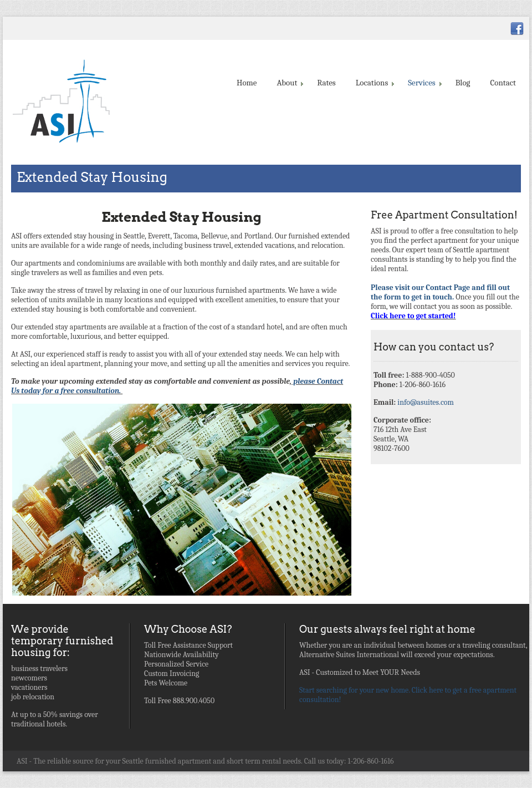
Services (424, 83)
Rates (326, 83)
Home (247, 83)
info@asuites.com (426, 402)
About (289, 83)
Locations (374, 83)
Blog (463, 83)
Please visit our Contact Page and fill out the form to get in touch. (440, 292)
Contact (503, 83)
